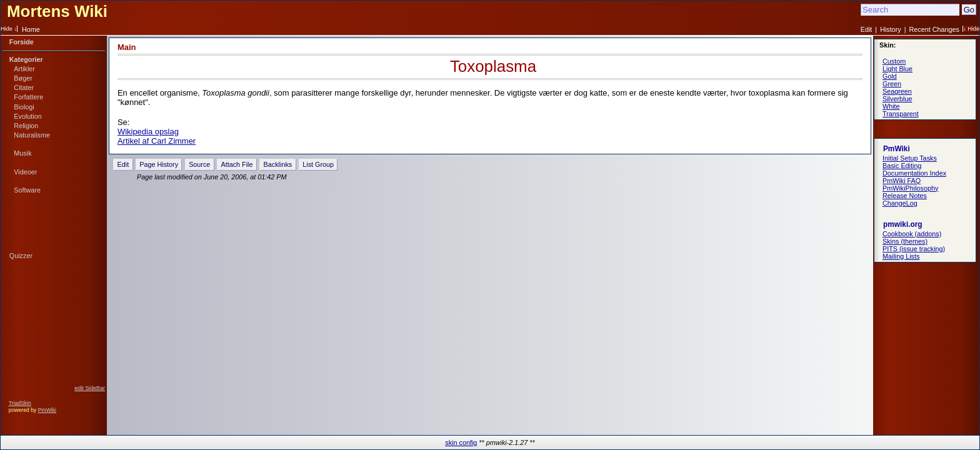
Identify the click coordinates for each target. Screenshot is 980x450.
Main (127, 47)
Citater (24, 87)
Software (27, 190)
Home (31, 29)
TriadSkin (20, 403)
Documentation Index (914, 173)
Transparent (901, 114)
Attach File (237, 164)
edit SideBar (90, 388)
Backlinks (278, 164)
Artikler (24, 69)
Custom (894, 61)
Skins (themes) (905, 241)
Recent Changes (934, 29)
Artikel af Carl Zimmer (157, 141)
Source (199, 164)
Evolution (27, 116)
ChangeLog (900, 203)
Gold (890, 76)
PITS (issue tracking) (914, 249)
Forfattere (28, 97)
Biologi (24, 107)
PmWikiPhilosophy (910, 188)
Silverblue (897, 99)
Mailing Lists (901, 256)
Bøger (23, 78)
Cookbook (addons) (912, 234)
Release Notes (905, 196)
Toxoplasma (493, 66)
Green (892, 84)
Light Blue (897, 69)
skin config (461, 442)
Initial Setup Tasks (910, 158)
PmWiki (47, 410)
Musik (22, 153)
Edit (867, 29)
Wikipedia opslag (148, 132)
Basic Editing (902, 166)
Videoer (25, 172)
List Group (318, 164)
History (891, 29)
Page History (159, 164)
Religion (26, 126)
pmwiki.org (903, 224)
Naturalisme (32, 135)
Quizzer (21, 256)
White (891, 106)
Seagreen (897, 91)
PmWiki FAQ (902, 181)
